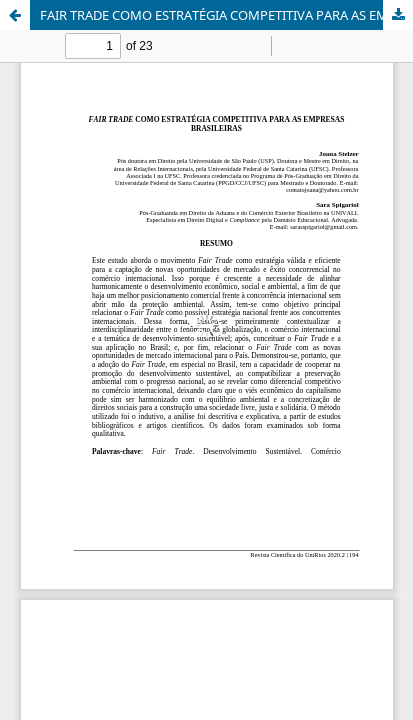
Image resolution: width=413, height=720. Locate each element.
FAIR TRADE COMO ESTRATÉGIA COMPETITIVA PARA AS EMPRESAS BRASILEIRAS (226, 15)
